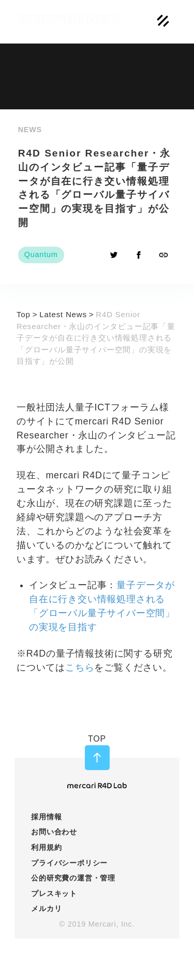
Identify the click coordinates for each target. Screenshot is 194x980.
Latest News (63, 314)
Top (24, 314)
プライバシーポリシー (69, 863)
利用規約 (46, 847)
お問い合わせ (54, 832)
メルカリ (46, 908)
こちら (80, 667)
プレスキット (54, 893)
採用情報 (46, 817)
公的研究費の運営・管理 (73, 878)
